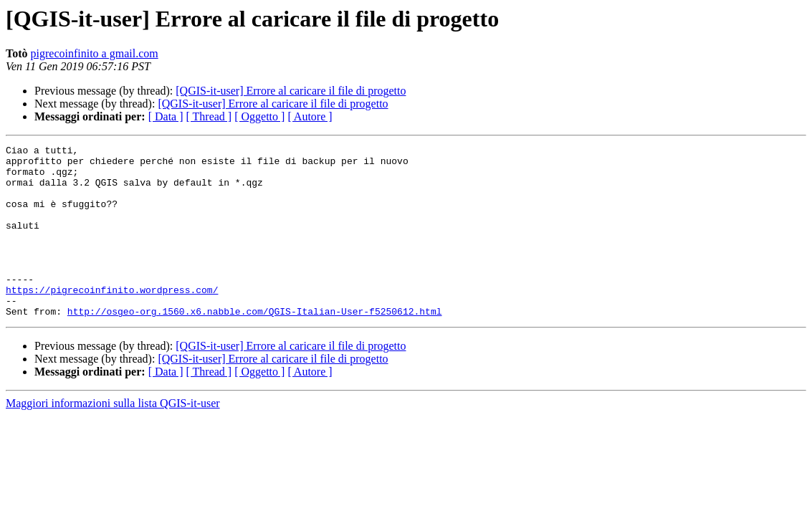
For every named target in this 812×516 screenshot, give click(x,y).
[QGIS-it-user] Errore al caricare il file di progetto (291, 91)
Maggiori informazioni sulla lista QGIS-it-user (113, 438)
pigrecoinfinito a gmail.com (95, 53)
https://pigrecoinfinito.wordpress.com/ (112, 320)
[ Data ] (166, 116)
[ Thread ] (209, 116)
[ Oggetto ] (259, 116)
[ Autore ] (310, 116)
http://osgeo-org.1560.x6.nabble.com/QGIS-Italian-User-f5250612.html (255, 345)
